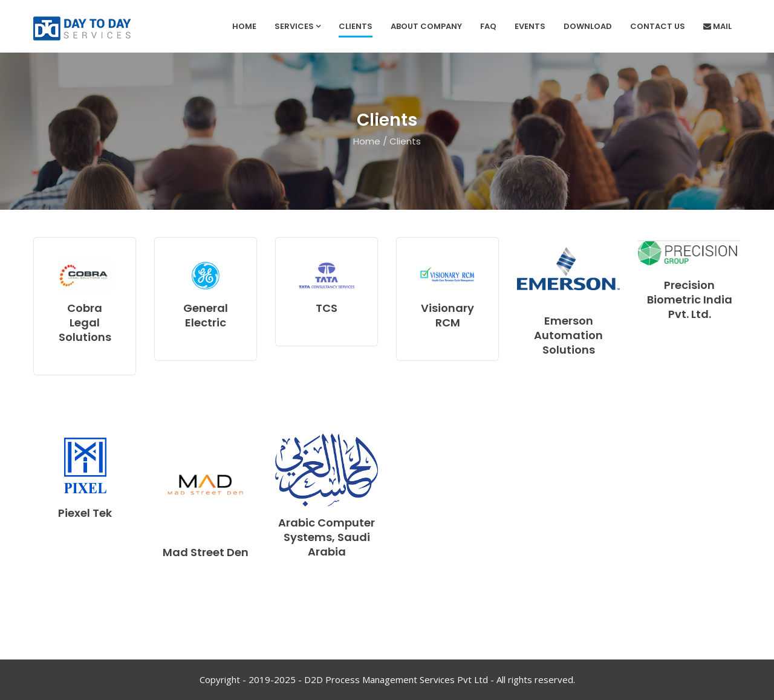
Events (530, 26)
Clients (356, 26)
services (298, 26)
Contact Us (658, 26)
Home (244, 26)
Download (588, 26)
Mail (717, 26)
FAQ (488, 26)
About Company (426, 26)
